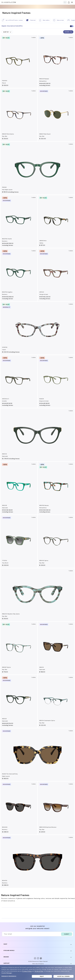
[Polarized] (31, 20)
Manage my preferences (9, 976)
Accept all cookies (63, 976)
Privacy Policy (27, 971)
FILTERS (68, 32)
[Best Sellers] (44, 20)
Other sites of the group (38, 964)
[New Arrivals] (59, 20)
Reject (42, 976)
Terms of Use (39, 971)
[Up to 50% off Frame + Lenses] (12, 20)
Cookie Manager (7, 973)
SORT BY (7, 32)
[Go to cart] (69, 2)
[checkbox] (72, 26)
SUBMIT (67, 934)
